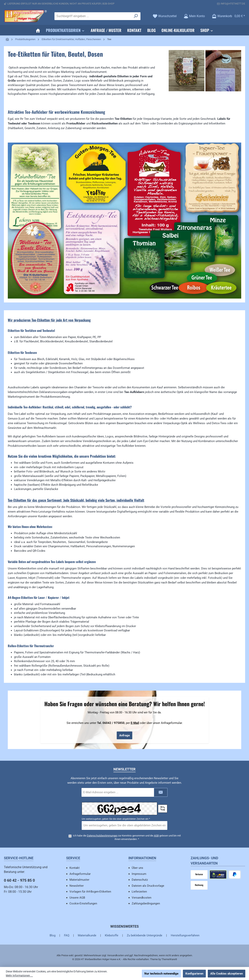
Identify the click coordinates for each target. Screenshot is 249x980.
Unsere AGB (77, 898)
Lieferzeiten (139, 892)
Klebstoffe (112, 935)
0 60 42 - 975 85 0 (19, 880)
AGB (156, 836)
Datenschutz (140, 880)
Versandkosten (142, 898)
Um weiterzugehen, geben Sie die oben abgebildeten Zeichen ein (116, 819)
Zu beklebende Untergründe (145, 935)
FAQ (67, 935)
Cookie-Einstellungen (83, 903)
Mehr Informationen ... (19, 976)
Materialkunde (87, 935)
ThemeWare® (169, 959)
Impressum (139, 874)
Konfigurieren (194, 974)
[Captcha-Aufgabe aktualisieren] (163, 809)
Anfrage (124, 735)
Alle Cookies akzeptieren (227, 974)
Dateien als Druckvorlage (148, 886)
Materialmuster (79, 880)
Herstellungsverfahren (185, 935)
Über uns (137, 868)
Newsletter (77, 886)
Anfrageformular (80, 874)
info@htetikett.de (233, 4)
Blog (53, 935)
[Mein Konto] (194, 16)
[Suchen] (136, 16)
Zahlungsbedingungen (146, 903)
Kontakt (75, 868)
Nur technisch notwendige (161, 974)
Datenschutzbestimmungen (102, 836)
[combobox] (93, 16)
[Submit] (161, 792)
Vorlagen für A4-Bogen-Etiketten (90, 892)
